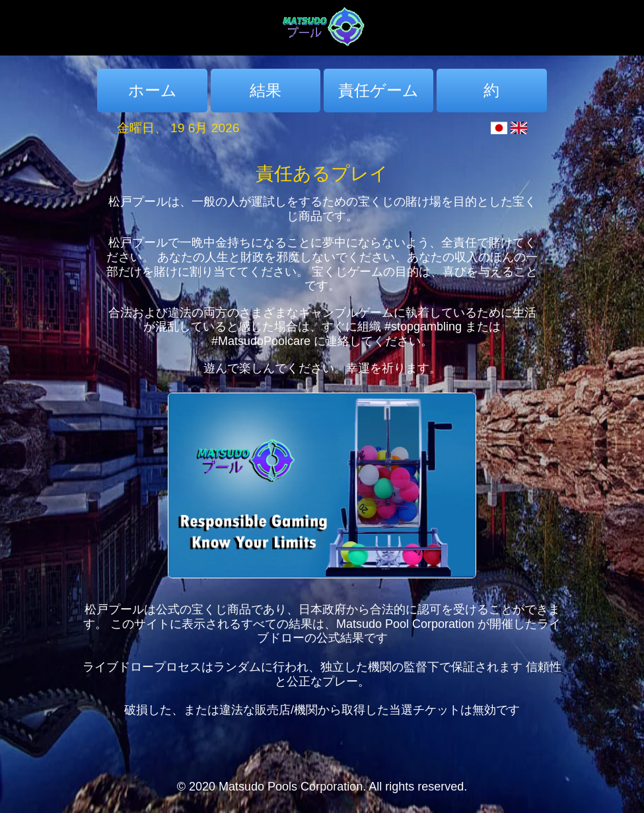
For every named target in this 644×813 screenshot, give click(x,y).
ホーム (153, 90)
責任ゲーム (378, 90)
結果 (266, 90)
